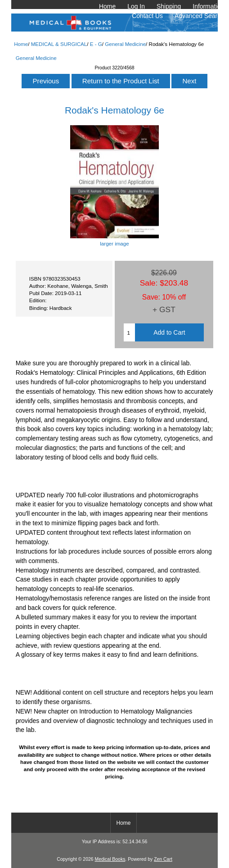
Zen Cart (163, 859)
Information (208, 6)
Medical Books (110, 859)
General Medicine (125, 44)
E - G (96, 44)
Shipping (169, 6)
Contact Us (147, 16)
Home (107, 6)
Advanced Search (199, 16)
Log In (136, 6)
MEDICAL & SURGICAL (59, 44)
